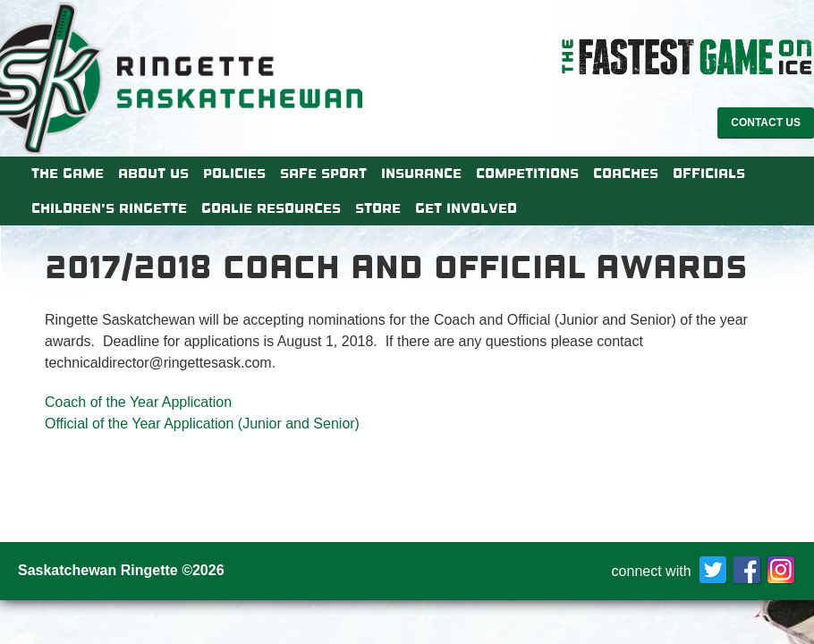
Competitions (527, 174)
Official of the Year (103, 424)
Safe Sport (323, 174)
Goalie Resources (271, 208)
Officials (709, 174)
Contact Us (766, 123)
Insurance (421, 174)
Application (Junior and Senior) (260, 424)
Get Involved (466, 208)
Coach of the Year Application (138, 402)
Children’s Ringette (109, 208)
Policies (234, 174)
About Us (153, 174)
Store (378, 208)
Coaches (626, 174)
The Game (68, 174)
